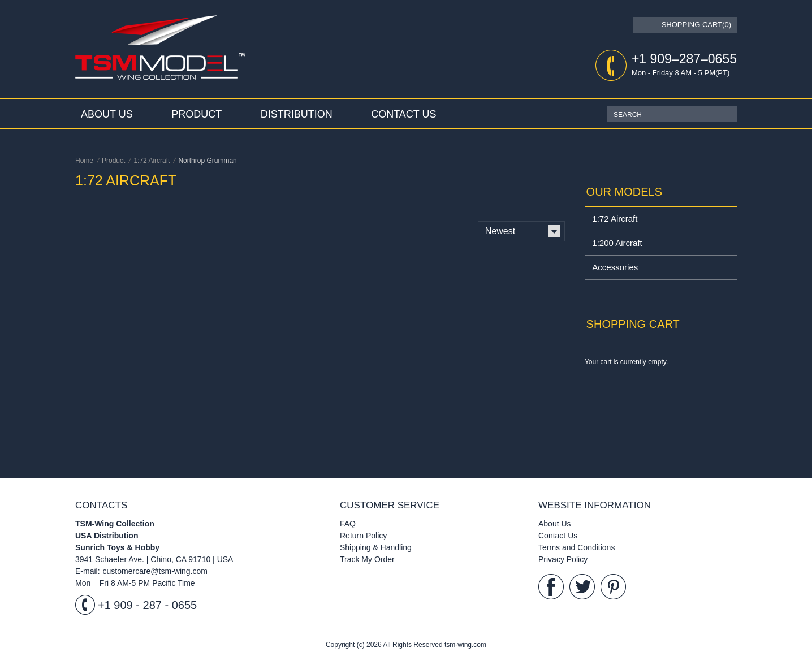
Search (728, 114)
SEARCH (628, 115)
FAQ (348, 524)
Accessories (615, 267)
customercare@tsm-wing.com (155, 571)
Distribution (297, 114)
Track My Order (367, 559)
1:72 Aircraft (615, 219)
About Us (107, 114)
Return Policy (363, 536)
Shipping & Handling (376, 547)
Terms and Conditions (576, 547)
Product (196, 114)
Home (84, 161)
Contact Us (403, 114)
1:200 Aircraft (617, 243)
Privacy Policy (563, 559)
